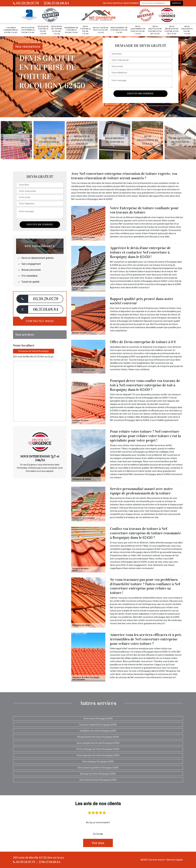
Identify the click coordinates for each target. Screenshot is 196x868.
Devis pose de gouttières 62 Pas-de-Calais (28, 30)
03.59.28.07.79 (26, 3)
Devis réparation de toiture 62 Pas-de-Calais (172, 30)
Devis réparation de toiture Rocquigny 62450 (98, 755)
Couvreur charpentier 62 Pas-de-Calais (11, 30)
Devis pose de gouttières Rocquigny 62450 (98, 768)
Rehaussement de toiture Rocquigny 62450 (98, 737)
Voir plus (98, 843)
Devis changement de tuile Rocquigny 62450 (98, 743)
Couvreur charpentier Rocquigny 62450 (98, 725)
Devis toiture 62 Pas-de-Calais (85, 30)
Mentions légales (175, 860)
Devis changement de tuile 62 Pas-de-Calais (138, 30)
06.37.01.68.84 (57, 3)
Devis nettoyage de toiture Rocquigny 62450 (98, 749)
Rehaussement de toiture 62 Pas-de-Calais (119, 30)
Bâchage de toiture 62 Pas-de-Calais (43, 30)
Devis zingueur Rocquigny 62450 (98, 761)
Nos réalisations (28, 47)
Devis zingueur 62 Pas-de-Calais (187, 30)
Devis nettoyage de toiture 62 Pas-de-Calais (155, 30)
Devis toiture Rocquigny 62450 (98, 719)
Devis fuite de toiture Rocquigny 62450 (98, 780)
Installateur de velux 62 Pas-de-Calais (101, 30)
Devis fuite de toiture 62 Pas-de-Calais (57, 30)
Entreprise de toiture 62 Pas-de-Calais (71, 30)
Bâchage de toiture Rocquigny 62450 (98, 774)
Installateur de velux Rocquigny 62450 (98, 731)
